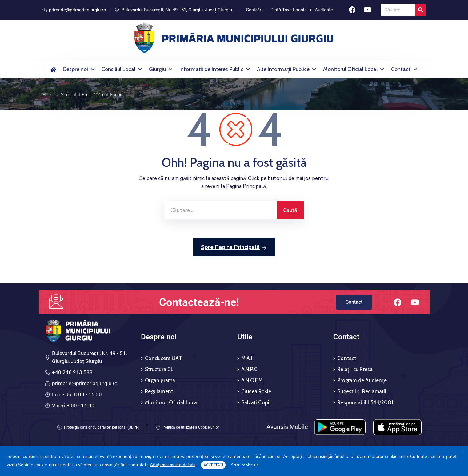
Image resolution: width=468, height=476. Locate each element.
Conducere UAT (164, 358)
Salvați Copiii (257, 402)
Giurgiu (161, 69)
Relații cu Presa (355, 369)
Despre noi (79, 69)
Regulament (159, 391)
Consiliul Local (122, 69)
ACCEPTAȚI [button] (213, 465)
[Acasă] (53, 69)
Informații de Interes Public (215, 69)
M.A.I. (247, 358)
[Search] (421, 10)
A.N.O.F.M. (253, 380)
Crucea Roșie (256, 391)
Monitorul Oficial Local (354, 69)
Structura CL (159, 369)
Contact (405, 69)
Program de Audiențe (362, 380)
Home (49, 95)
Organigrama (160, 380)
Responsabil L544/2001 (365, 402)
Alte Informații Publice (287, 69)
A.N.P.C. (250, 369)
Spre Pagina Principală (234, 247)
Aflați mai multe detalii (173, 465)
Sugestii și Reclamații (362, 391)
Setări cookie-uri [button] (245, 465)
